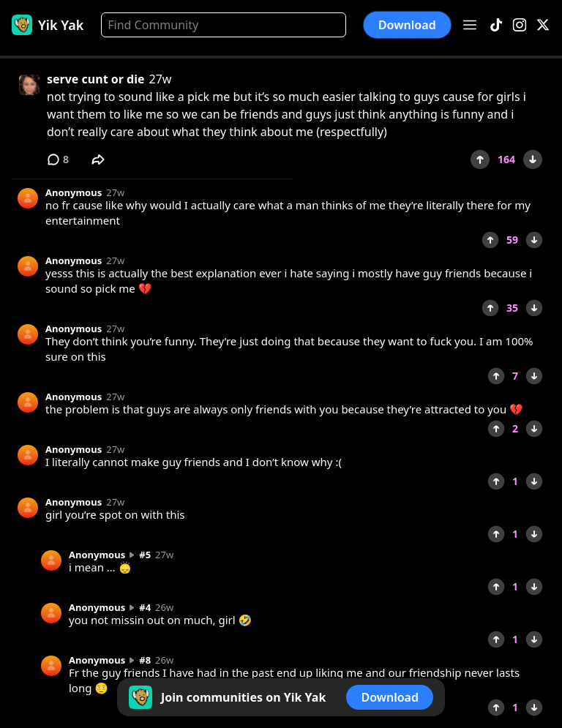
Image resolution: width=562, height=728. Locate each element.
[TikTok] (496, 25)
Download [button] (407, 25)
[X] (543, 25)
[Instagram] (520, 25)
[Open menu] (470, 25)
